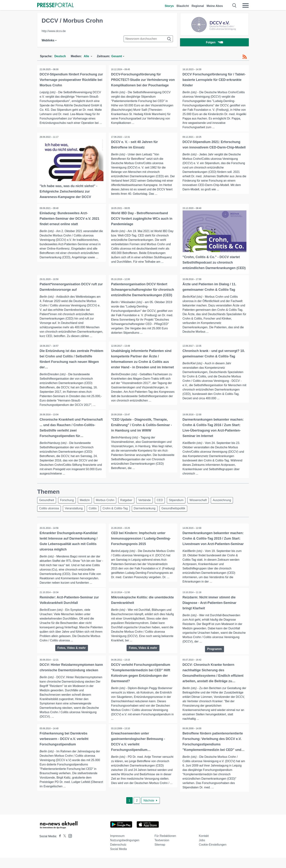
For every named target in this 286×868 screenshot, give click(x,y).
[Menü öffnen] (246, 5)
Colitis (95, 515)
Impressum (117, 846)
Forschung (68, 506)
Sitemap (160, 855)
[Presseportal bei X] (64, 846)
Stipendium (183, 506)
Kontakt (204, 846)
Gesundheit (47, 506)
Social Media (119, 859)
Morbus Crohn (108, 506)
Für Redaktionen (165, 846)
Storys (169, 6)
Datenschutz (118, 855)
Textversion (162, 850)
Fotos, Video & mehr (72, 654)
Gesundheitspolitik (179, 515)
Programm (214, 656)
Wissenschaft (206, 506)
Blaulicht (183, 6)
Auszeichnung (231, 506)
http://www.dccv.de (54, 31)
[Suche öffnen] (234, 5)
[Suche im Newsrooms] (148, 39)
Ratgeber (131, 506)
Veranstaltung (75, 515)
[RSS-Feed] (245, 57)
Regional (198, 6)
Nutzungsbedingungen (125, 850)
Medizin (87, 506)
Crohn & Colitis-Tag (119, 515)
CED (166, 506)
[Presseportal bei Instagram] (69, 846)
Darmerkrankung (149, 515)
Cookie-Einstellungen (213, 855)
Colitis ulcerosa (49, 515)
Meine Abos (215, 6)
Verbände (150, 506)
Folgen (214, 43)
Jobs (202, 850)
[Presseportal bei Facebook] (59, 846)
